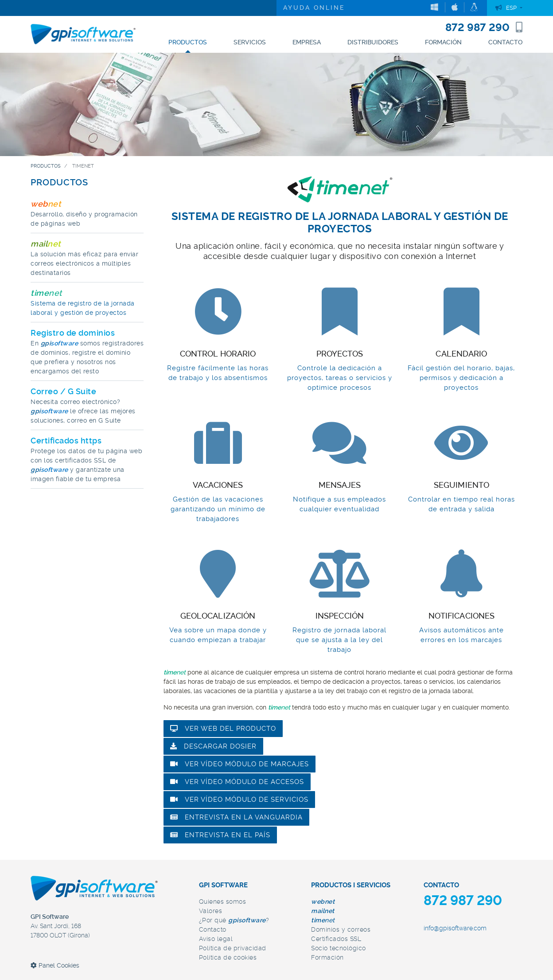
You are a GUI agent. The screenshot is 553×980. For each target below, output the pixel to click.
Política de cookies (228, 957)
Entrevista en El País (220, 835)
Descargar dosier (213, 746)
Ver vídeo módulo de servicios (239, 800)
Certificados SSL (336, 939)
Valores (211, 911)
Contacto (213, 929)
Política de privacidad (233, 948)
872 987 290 (484, 27)
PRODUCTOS (59, 182)
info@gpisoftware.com (455, 928)
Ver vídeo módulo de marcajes (240, 764)
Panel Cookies (55, 965)
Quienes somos (223, 902)
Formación (327, 957)
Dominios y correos (341, 929)
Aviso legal (216, 939)
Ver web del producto (223, 729)
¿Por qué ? (234, 920)
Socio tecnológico (339, 948)
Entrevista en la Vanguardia (236, 817)
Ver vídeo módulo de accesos (237, 782)
